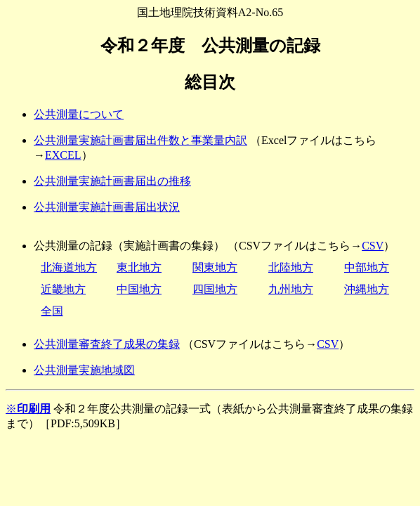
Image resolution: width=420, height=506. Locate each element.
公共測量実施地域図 (84, 370)
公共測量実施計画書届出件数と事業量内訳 (140, 140)
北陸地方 (291, 267)
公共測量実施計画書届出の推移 (112, 181)
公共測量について (79, 114)
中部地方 (367, 267)
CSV (373, 246)
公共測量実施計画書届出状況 (107, 207)
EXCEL (63, 155)
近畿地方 (63, 289)
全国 (52, 311)
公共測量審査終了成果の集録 (107, 344)
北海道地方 (69, 267)
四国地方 (215, 289)
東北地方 (139, 267)
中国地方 (139, 289)
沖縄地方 (367, 289)
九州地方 (291, 289)
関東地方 (215, 267)
